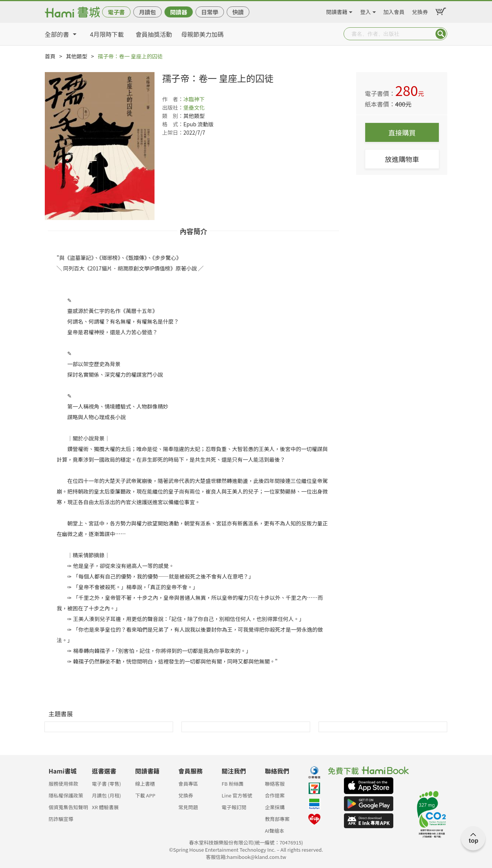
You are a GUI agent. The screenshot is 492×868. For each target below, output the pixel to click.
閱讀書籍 (337, 11)
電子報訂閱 (234, 807)
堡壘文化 (194, 107)
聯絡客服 (275, 784)
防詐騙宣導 (61, 819)
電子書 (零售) (106, 784)
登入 (366, 11)
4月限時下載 (107, 34)
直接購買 (402, 132)
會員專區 (188, 784)
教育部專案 (277, 819)
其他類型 (77, 56)
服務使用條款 (63, 784)
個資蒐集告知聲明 (68, 807)
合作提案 (275, 795)
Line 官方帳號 (237, 795)
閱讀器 (179, 12)
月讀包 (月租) (106, 795)
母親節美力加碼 (202, 34)
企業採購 (275, 807)
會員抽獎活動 (154, 34)
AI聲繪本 (275, 831)
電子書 (116, 12)
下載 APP (145, 795)
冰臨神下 (194, 99)
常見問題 (188, 807)
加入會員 (394, 11)
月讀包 (147, 12)
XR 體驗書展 (105, 807)
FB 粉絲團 (233, 784)
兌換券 (420, 11)
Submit (441, 34)
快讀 (238, 12)
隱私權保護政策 (66, 795)
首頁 (50, 56)
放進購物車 (402, 159)
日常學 (210, 12)
